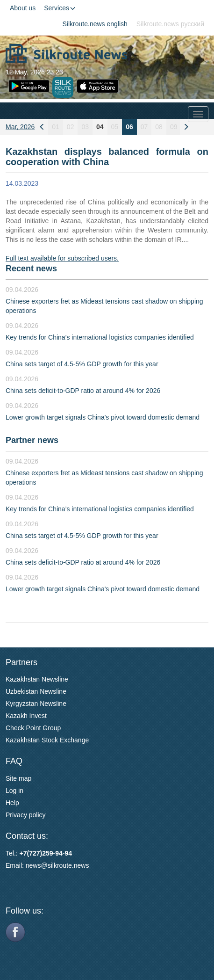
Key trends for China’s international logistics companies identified (100, 337)
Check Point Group (33, 728)
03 (85, 127)
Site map (18, 778)
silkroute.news (68, 865)
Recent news (31, 269)
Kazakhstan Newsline (37, 679)
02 (71, 127)
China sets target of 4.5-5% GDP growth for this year (82, 364)
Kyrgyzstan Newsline (36, 704)
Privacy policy (26, 815)
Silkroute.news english (95, 24)
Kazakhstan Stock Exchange (47, 740)
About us (23, 8)
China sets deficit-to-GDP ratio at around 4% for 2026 (83, 391)
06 (129, 127)
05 (115, 127)
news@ (37, 865)
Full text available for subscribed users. (62, 258)
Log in (14, 791)
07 (144, 127)
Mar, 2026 (20, 127)
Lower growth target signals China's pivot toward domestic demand (103, 417)
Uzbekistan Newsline (36, 691)
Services (60, 8)
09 (174, 127)
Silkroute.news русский (170, 24)
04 (100, 127)
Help (12, 803)
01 (56, 127)
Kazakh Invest (26, 716)
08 (159, 127)
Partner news (32, 440)
